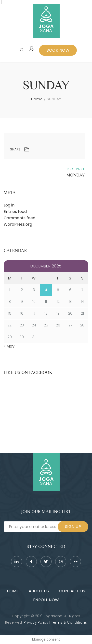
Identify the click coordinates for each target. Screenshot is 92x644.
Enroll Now (46, 600)
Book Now (58, 50)
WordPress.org (18, 224)
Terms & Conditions (69, 622)
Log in (9, 205)
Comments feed (20, 218)
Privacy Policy (36, 622)
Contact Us (72, 591)
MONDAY (76, 175)
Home (37, 99)
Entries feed (15, 212)
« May (9, 346)
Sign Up (73, 527)
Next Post (76, 169)
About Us (39, 591)
